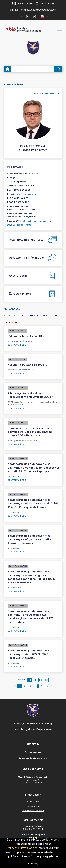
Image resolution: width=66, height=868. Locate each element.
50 (41, 680)
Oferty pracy (13, 322)
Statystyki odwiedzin (33, 810)
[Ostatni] (51, 686)
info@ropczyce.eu (26, 194)
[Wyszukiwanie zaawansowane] (33, 69)
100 (46, 680)
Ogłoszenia (51, 316)
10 (30, 680)
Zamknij (33, 863)
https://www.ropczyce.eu (37, 221)
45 (41, 686)
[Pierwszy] (15, 686)
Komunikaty (30, 316)
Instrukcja (45, 3)
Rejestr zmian (33, 806)
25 (35, 680)
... (35, 686)
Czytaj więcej (17, 345)
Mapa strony (22, 3)
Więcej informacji (19, 225)
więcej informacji (46, 93)
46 (46, 686)
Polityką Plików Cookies (22, 848)
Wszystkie (11, 316)
